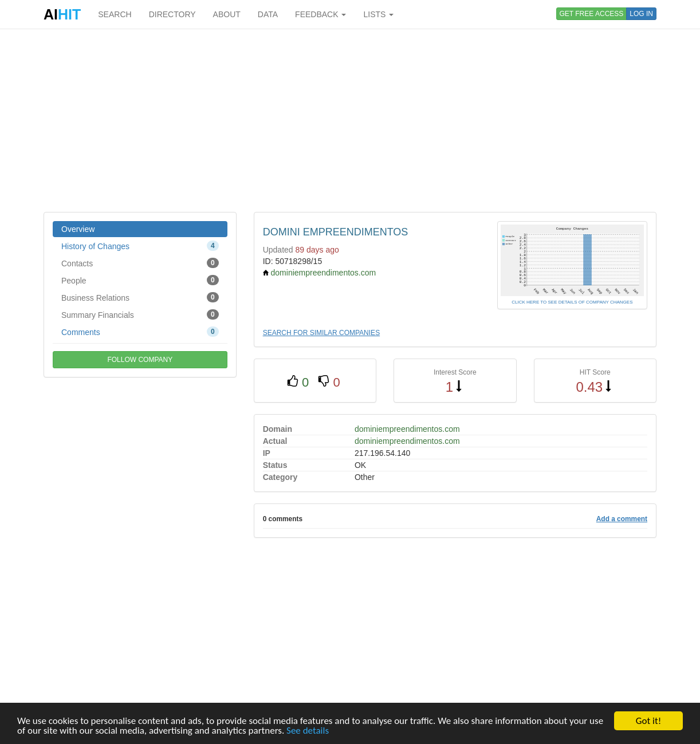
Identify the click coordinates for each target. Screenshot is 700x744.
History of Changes (140, 246)
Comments (140, 332)
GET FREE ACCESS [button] (592, 14)
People (140, 280)
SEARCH (115, 14)
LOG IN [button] (641, 14)
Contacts (140, 263)
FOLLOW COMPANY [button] (140, 360)
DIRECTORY (172, 14)
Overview (78, 229)
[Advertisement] (350, 120)
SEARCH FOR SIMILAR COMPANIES (321, 333)
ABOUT (227, 14)
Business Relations (140, 297)
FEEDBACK (320, 14)
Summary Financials (140, 314)
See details (308, 731)
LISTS (378, 14)
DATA (268, 14)
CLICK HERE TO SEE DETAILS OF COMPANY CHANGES (572, 302)
